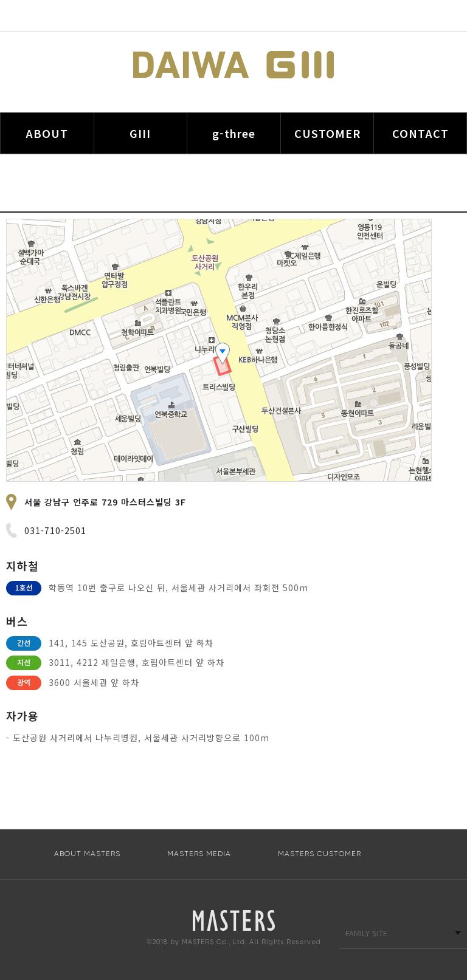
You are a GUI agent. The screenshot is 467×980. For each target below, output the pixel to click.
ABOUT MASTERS (87, 854)
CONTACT (420, 133)
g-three (234, 133)
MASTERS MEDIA (199, 854)
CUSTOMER (327, 133)
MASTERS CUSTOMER (320, 854)
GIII (140, 133)
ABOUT (47, 133)
